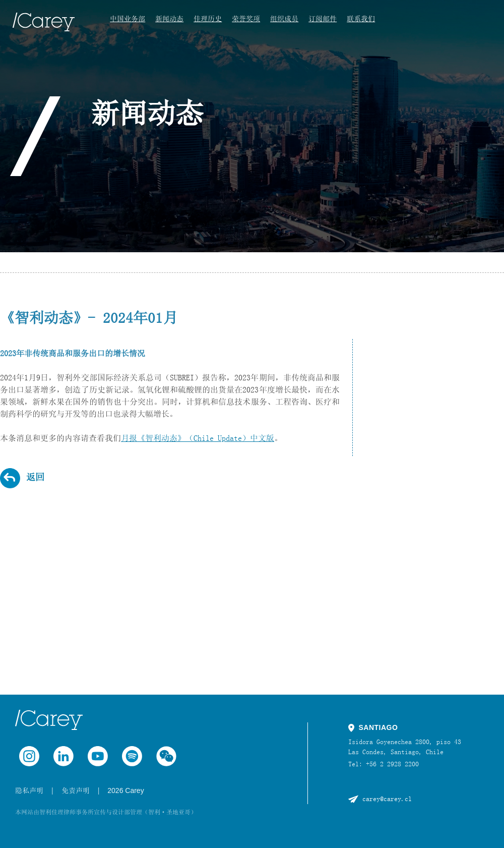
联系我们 (361, 19)
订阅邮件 (323, 19)
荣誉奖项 (246, 19)
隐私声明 (29, 790)
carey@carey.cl (387, 799)
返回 (35, 477)
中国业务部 (128, 19)
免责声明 (76, 790)
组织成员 (284, 19)
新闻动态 (169, 19)
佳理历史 (208, 19)
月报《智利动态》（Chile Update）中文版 (198, 438)
